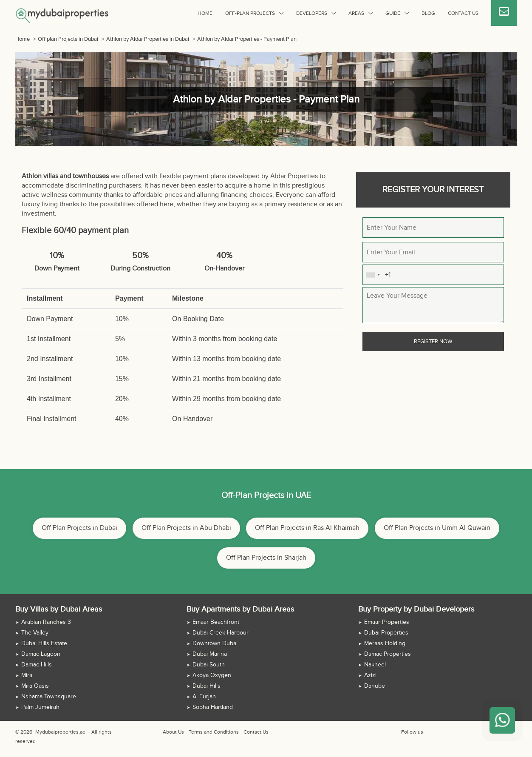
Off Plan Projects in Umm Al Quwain (437, 528)
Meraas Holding (385, 643)
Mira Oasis (35, 686)
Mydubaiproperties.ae (60, 732)
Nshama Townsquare (49, 697)
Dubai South (209, 665)
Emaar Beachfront (216, 622)
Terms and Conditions (214, 732)
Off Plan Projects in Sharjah (266, 558)
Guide (393, 13)
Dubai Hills (207, 686)
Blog (428, 13)
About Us (173, 732)
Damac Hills (37, 665)
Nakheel (375, 665)
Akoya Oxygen (212, 675)
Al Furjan (204, 697)
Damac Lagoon (41, 654)
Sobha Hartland (213, 707)
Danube (375, 686)
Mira (27, 675)
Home (205, 13)
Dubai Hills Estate (44, 643)
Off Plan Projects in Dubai (79, 528)
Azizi (370, 675)
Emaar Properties (387, 622)
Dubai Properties (386, 633)
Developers (312, 13)
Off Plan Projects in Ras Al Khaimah (307, 528)
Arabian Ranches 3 (46, 622)
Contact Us (463, 13)
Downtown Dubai (215, 643)
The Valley (35, 633)
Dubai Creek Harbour (221, 633)
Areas (356, 13)
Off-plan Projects (250, 13)
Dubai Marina (210, 654)
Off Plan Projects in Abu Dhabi (186, 528)
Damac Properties (388, 654)
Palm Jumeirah (40, 707)
